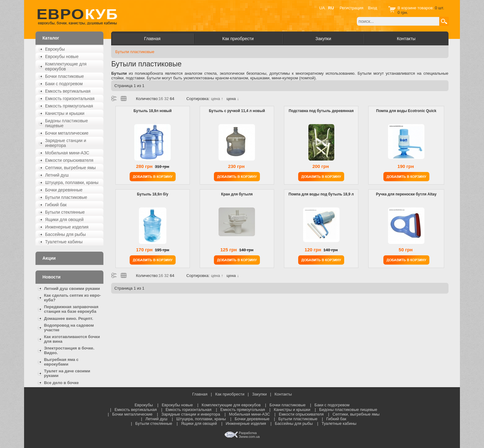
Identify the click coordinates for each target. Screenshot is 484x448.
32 (166, 99)
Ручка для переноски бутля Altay (406, 194)
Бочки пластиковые (65, 76)
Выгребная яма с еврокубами (61, 362)
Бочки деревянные (64, 190)
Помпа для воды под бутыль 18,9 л (321, 194)
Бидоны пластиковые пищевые (67, 123)
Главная (152, 39)
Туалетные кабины (64, 242)
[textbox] (398, 21)
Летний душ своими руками (72, 289)
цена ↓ (233, 99)
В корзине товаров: (416, 8)
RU (331, 8)
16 (161, 99)
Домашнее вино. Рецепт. (68, 318)
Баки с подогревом (64, 84)
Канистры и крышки (65, 113)
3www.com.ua (249, 437)
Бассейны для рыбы (65, 234)
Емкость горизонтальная (70, 98)
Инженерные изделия (67, 227)
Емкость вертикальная (68, 91)
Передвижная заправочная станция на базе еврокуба (71, 309)
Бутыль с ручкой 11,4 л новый (237, 111)
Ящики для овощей (64, 220)
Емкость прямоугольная (69, 106)
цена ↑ (217, 99)
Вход (373, 8)
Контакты (406, 39)
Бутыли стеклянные (65, 212)
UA (322, 8)
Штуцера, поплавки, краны (72, 182)
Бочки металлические (67, 133)
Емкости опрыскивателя (69, 160)
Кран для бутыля (237, 194)
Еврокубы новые (62, 57)
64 (172, 99)
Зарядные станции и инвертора (66, 143)
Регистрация (351, 8)
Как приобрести (238, 39)
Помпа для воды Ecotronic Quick (406, 111)
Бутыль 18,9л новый (153, 111)
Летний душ (57, 175)
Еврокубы (55, 49)
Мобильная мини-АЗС (67, 153)
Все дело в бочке (61, 383)
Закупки (323, 39)
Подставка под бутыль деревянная (321, 111)
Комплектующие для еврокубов (66, 66)
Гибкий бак (56, 205)
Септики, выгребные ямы (70, 168)
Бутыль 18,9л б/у (153, 194)
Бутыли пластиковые (66, 197)
